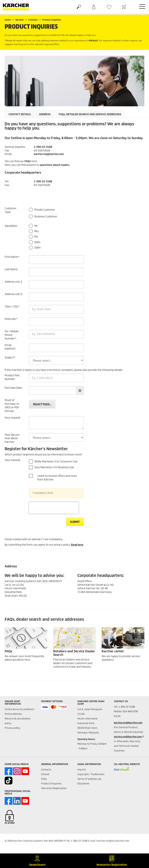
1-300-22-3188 (43, 147)
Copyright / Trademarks (91, 774)
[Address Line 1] (56, 284)
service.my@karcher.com (128, 737)
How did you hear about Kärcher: (12, 438)
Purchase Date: (14, 388)
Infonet (45, 774)
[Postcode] (56, 322)
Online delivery (13, 714)
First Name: (12, 257)
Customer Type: (11, 210)
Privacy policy (13, 728)
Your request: (13, 418)
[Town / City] (56, 309)
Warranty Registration (54, 788)
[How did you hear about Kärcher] (56, 437)
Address (45, 114)
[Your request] (56, 423)
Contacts (46, 770)
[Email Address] (56, 348)
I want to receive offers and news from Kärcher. (57, 478)
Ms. (36, 237)
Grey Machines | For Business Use (54, 467)
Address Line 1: (14, 282)
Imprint (82, 770)
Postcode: (11, 319)
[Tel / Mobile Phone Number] (56, 334)
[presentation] (54, 508)
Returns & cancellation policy (18, 721)
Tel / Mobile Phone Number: (12, 335)
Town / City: (12, 307)
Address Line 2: (14, 294)
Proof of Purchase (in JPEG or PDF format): (12, 406)
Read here (77, 545)
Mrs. (37, 231)
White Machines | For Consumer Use (56, 462)
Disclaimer (83, 784)
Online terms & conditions (19, 709)
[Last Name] (56, 272)
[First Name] (56, 260)
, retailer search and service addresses (90, 114)
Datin (37, 248)
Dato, (37, 242)
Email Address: (10, 347)
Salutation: (11, 226)
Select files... (42, 404)
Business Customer (46, 217)
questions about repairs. (55, 165)
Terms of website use (89, 779)
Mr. (36, 226)
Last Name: (11, 269)
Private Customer (45, 210)
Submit (75, 522)
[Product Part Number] (56, 378)
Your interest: (13, 460)
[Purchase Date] (53, 390)
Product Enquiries (51, 784)
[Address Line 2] (56, 297)
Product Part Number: (12, 377)
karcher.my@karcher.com (49, 154)
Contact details (20, 114)
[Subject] (56, 360)
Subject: (10, 358)
